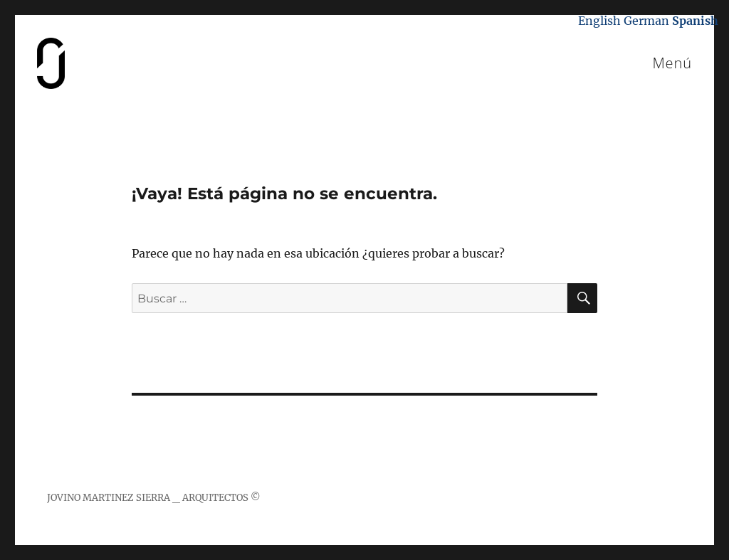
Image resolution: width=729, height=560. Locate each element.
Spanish (695, 21)
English (599, 21)
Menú (672, 63)
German (646, 21)
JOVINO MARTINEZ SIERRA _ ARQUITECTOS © (154, 498)
